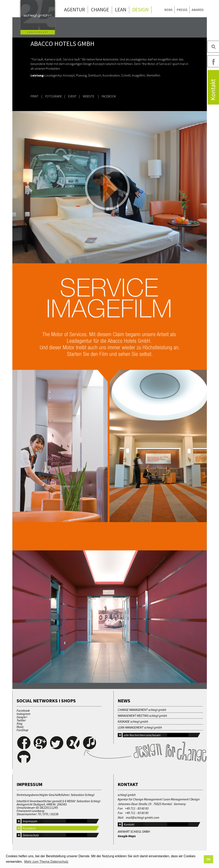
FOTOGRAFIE (54, 96)
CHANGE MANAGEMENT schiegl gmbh (142, 710)
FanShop (22, 730)
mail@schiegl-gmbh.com (143, 817)
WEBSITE (89, 96)
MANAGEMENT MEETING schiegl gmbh (142, 716)
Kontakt (129, 824)
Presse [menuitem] (182, 10)
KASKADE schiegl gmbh (133, 721)
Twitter (21, 720)
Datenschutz (31, 835)
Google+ (22, 717)
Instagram (24, 714)
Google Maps (127, 836)
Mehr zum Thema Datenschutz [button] (46, 862)
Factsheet (29, 828)
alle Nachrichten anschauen (142, 735)
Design (140, 10)
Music (20, 727)
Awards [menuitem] (198, 10)
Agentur (74, 10)
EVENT (72, 96)
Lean (121, 10)
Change (100, 10)
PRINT (35, 96)
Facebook (23, 710)
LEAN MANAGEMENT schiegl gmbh (140, 727)
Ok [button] (208, 859)
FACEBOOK (109, 96)
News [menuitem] (168, 10)
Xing (20, 723)
